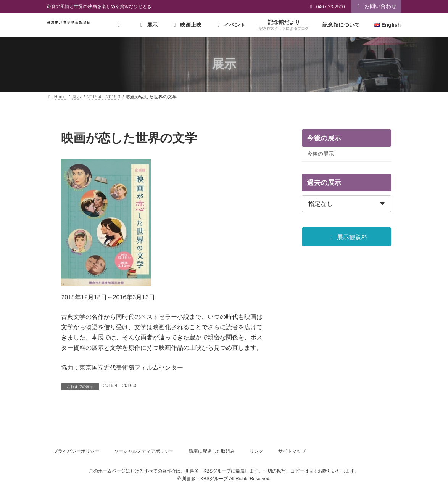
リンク (256, 451)
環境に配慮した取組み (212, 451)
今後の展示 (321, 154)
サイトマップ (292, 451)
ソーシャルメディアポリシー (144, 451)
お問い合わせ (376, 6)
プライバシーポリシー (76, 451)
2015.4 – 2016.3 (120, 386)
